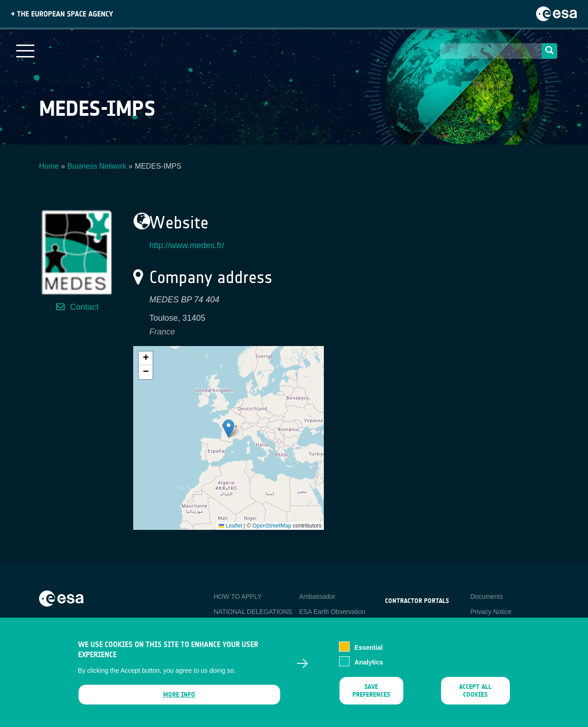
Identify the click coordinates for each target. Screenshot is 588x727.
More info (179, 696)
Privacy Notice (491, 612)
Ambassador (317, 596)
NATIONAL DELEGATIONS (253, 612)
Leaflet (230, 526)
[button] (229, 429)
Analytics (369, 664)
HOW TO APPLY (237, 596)
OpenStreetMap (272, 526)
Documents (487, 596)
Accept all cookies (475, 692)
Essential (369, 649)
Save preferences (371, 692)
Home (49, 166)
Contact (84, 307)
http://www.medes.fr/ (187, 245)
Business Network (97, 166)
